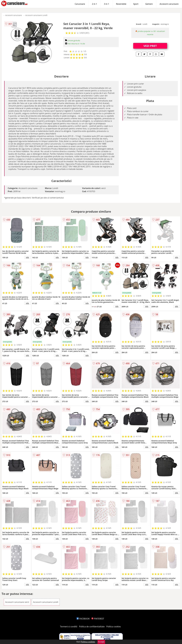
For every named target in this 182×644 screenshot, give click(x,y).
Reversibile (121, 4)
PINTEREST (98, 619)
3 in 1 (107, 4)
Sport (136, 4)
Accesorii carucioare (169, 4)
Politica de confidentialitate (92, 627)
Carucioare (80, 4)
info (27, 257)
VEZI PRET (150, 46)
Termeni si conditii (69, 627)
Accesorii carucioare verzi (17, 602)
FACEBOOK (83, 619)
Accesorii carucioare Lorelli (36, 15)
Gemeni (149, 4)
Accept (101, 642)
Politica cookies (114, 627)
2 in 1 (94, 4)
